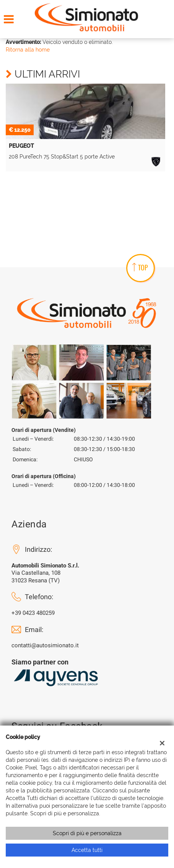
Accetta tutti (87, 850)
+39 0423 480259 (33, 613)
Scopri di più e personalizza (87, 833)
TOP (140, 267)
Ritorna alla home (28, 50)
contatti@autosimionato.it (45, 645)
